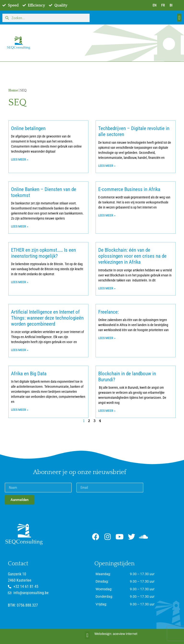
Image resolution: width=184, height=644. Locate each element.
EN (155, 5)
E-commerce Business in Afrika (129, 189)
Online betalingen (28, 128)
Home (13, 90)
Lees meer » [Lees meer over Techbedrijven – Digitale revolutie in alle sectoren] (107, 166)
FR (163, 5)
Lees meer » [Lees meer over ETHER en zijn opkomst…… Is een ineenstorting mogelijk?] (20, 282)
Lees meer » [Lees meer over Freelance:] (107, 338)
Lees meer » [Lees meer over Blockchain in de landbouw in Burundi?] (107, 411)
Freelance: (109, 312)
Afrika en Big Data (29, 374)
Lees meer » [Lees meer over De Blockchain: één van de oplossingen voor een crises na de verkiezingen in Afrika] (107, 288)
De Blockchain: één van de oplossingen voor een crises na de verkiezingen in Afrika (132, 256)
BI (171, 5)
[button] (179, 18)
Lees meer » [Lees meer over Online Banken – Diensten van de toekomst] (20, 227)
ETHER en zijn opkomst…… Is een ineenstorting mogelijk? (43, 253)
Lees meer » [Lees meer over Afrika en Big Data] (20, 410)
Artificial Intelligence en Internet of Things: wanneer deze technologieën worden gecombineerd (47, 318)
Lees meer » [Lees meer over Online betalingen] (20, 160)
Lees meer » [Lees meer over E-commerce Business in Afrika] (107, 215)
